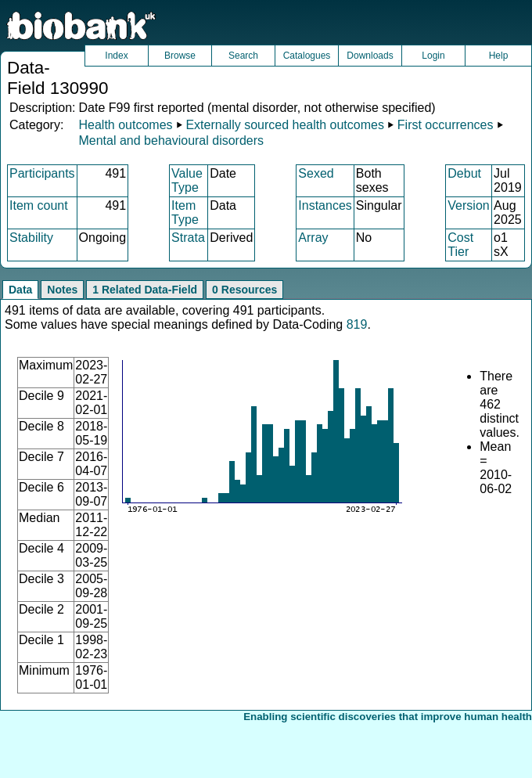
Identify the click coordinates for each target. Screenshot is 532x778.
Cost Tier (460, 245)
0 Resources (244, 290)
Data (20, 290)
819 (357, 324)
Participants (42, 173)
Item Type (185, 213)
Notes (62, 290)
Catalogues (307, 56)
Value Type (187, 180)
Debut (464, 173)
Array (313, 238)
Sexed (316, 173)
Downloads (370, 56)
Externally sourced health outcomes (284, 125)
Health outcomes (125, 125)
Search (243, 56)
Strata (188, 238)
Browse (180, 56)
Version (468, 205)
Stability (31, 238)
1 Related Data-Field (145, 290)
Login (433, 56)
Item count (39, 205)
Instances (325, 205)
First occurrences (446, 125)
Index (116, 56)
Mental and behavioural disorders (171, 140)
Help (499, 56)
